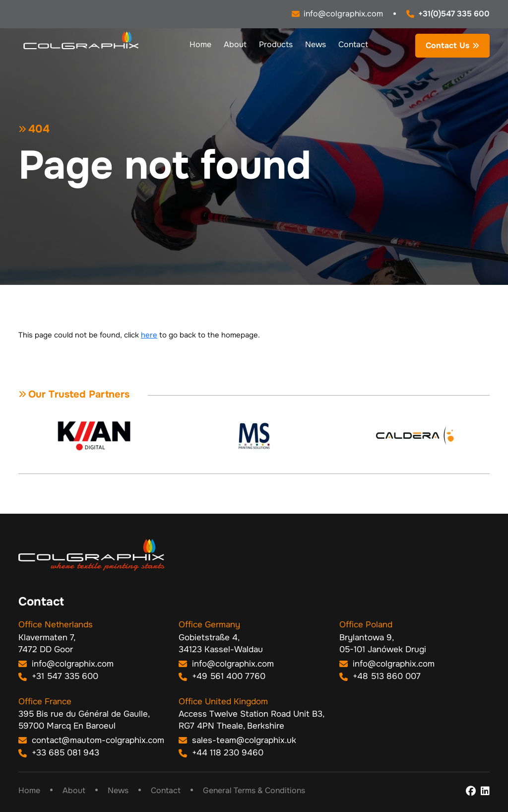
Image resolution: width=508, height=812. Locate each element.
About (235, 44)
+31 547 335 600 (58, 676)
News (316, 44)
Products (276, 44)
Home (200, 44)
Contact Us (447, 45)
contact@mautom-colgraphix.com (91, 740)
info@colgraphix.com (66, 664)
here (149, 335)
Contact (353, 44)
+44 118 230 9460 (221, 753)
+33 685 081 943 (59, 753)
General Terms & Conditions (254, 790)
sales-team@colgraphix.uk (237, 740)
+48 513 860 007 (380, 676)
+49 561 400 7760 (222, 676)
